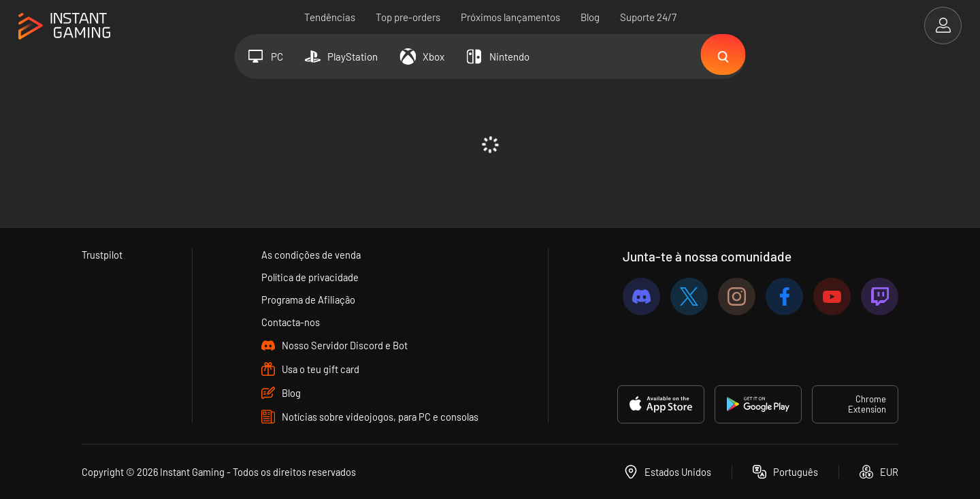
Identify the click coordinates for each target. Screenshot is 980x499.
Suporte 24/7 (648, 17)
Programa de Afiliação (309, 300)
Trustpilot (102, 255)
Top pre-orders (408, 17)
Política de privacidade (310, 277)
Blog (590, 17)
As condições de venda (311, 255)
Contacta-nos (291, 322)
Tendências (330, 17)
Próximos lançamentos (510, 17)
